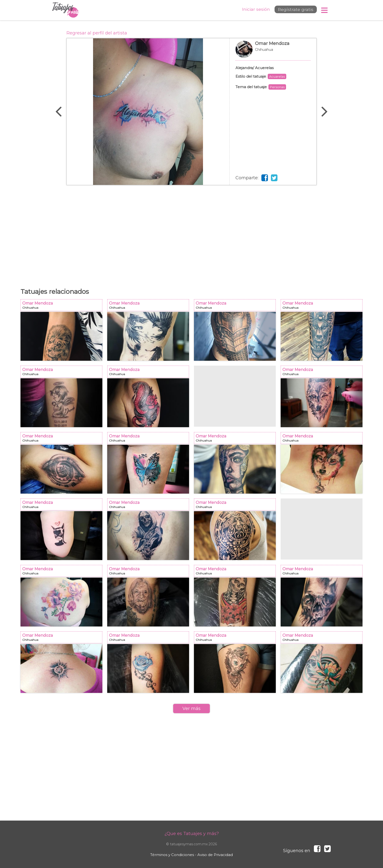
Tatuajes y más (66, 10)
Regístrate (293, 10)
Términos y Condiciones (172, 855)
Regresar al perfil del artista (97, 33)
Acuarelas (277, 76)
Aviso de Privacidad (215, 855)
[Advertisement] (191, 234)
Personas (277, 87)
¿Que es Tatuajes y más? (192, 834)
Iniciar (252, 10)
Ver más (191, 709)
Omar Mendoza (273, 52)
